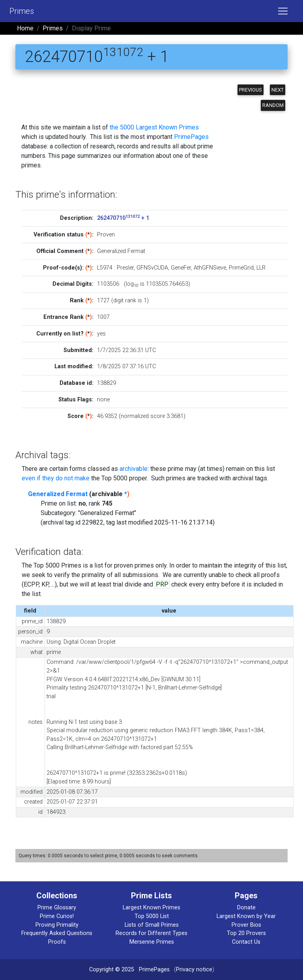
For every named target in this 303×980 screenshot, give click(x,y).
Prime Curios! (57, 916)
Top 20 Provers (246, 933)
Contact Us (246, 942)
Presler (125, 268)
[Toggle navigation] (283, 11)
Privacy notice (194, 970)
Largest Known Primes (151, 908)
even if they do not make (56, 478)
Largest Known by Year (246, 916)
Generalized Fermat (58, 494)
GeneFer (181, 268)
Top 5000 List (152, 916)
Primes (22, 11)
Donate (246, 908)
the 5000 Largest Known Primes (154, 127)
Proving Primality (57, 925)
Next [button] (278, 90)
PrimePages (191, 137)
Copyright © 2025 (112, 970)
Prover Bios (246, 925)
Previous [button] (251, 90)
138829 (107, 383)
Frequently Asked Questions (57, 933)
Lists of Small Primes (152, 925)
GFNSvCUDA (152, 268)
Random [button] (273, 105)
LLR (261, 268)
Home (25, 28)
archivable (134, 469)
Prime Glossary (57, 908)
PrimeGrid (241, 268)
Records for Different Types (151, 933)
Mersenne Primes (152, 942)
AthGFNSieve (210, 268)
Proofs (57, 942)
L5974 (105, 268)
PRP (162, 584)
